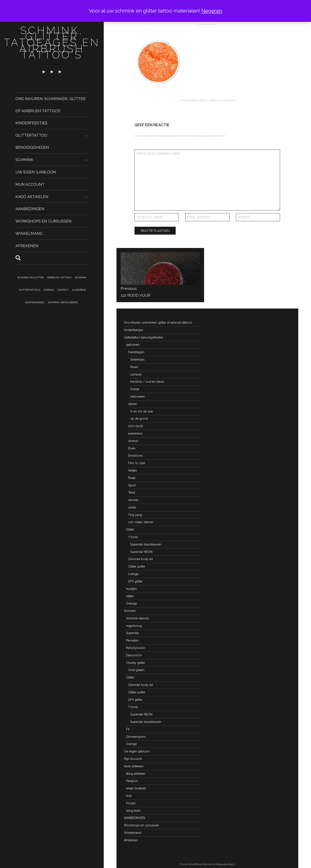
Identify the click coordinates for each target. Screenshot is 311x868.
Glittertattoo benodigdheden (144, 337)
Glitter (130, 530)
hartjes (133, 470)
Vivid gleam (136, 670)
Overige (131, 603)
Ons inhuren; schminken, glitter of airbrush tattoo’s (158, 323)
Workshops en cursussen (43, 221)
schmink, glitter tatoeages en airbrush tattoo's (52, 42)
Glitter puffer (137, 566)
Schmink (24, 160)
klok (129, 796)
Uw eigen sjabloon (36, 172)
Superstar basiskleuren (146, 544)
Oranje (135, 389)
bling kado (133, 811)
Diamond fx (134, 655)
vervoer (133, 500)
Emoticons (135, 456)
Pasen (134, 367)
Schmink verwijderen (63, 302)
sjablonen (133, 345)
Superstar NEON (141, 552)
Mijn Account (30, 184)
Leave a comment (222, 100)
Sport (132, 485)
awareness (135, 433)
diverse (133, 441)
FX (128, 729)
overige (133, 574)
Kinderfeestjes (32, 123)
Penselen (132, 640)
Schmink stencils (137, 618)
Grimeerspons (136, 737)
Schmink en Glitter (30, 278)
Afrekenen (27, 246)
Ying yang (135, 515)
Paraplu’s (132, 781)
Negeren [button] (212, 11)
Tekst (132, 493)
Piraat (132, 478)
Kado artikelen (32, 196)
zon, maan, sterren (141, 522)
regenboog (134, 626)
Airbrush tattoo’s (59, 278)
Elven (132, 448)
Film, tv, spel (137, 463)
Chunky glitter (136, 663)
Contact (63, 290)
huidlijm (131, 589)
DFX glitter (135, 581)
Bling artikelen (136, 774)
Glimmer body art (140, 559)
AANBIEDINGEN (30, 209)
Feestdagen (136, 352)
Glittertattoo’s (29, 290)
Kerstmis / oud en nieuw (147, 382)
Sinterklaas (137, 360)
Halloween (138, 396)
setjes (130, 596)
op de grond (139, 419)
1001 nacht (135, 426)
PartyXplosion (136, 648)
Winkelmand (29, 233)
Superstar (132, 633)
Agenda (49, 290)
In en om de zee (141, 411)
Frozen (131, 803)
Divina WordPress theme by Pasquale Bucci (207, 864)
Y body (133, 537)
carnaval (136, 374)
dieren (132, 404)
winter (132, 507)
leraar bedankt (136, 788)
